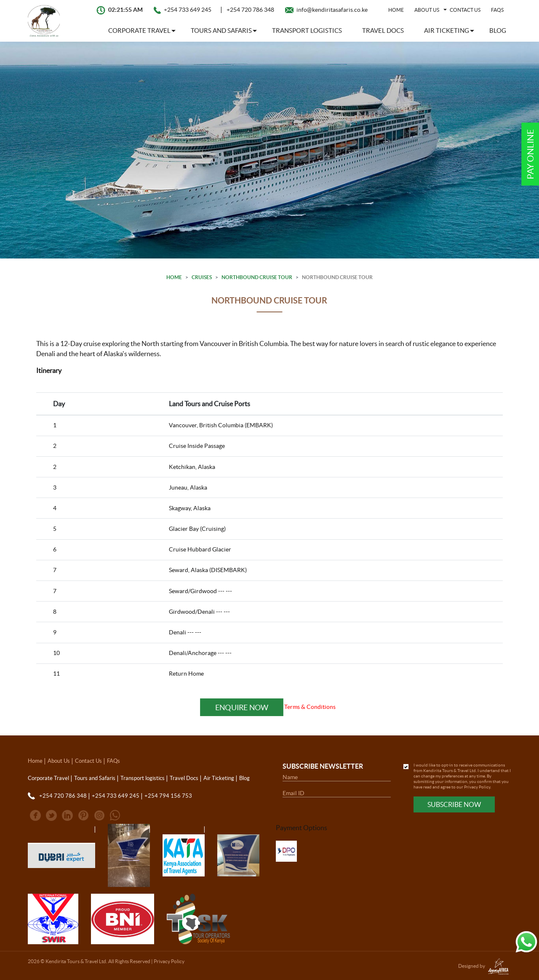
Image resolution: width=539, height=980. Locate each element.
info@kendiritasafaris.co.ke (332, 10)
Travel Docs (383, 31)
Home (396, 10)
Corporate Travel (48, 778)
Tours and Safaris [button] (221, 31)
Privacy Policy (477, 787)
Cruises (202, 277)
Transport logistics (307, 31)
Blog (498, 31)
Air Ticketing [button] (447, 31)
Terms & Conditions (310, 707)
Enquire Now (241, 707)
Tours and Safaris (95, 778)
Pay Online (530, 154)
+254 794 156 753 (168, 796)
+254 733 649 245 (188, 10)
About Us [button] (427, 10)
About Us (59, 761)
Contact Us (465, 10)
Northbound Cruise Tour (257, 277)
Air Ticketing (219, 778)
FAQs (497, 10)
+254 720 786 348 (250, 10)
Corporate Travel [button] (139, 31)
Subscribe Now (454, 804)
